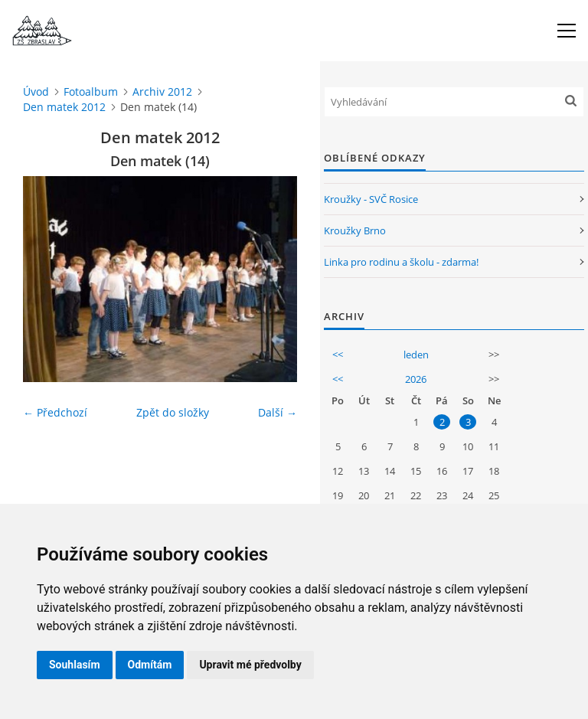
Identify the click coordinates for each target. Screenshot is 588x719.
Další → (278, 412)
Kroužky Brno (355, 230)
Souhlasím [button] (75, 665)
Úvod (36, 92)
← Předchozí (55, 412)
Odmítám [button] (150, 665)
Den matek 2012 (64, 107)
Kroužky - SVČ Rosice (371, 199)
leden (416, 355)
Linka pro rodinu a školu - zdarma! (401, 262)
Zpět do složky (173, 412)
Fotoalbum (91, 92)
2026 (416, 379)
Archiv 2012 (162, 92)
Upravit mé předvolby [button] (250, 665)
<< (338, 355)
